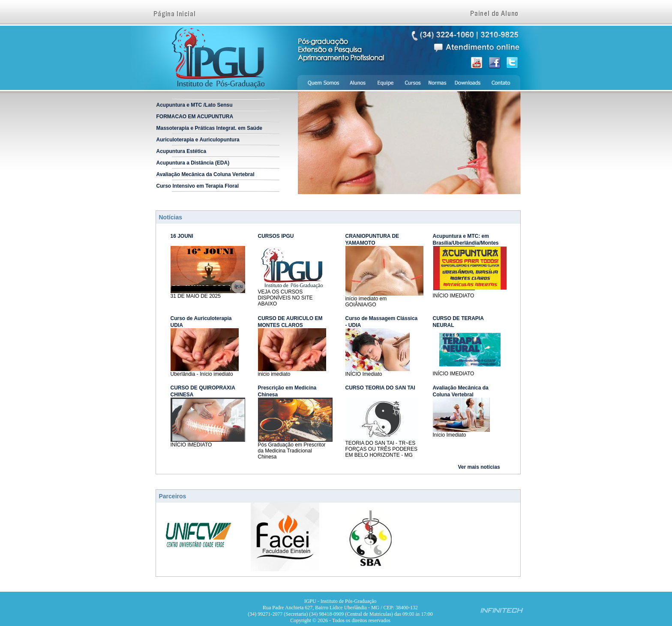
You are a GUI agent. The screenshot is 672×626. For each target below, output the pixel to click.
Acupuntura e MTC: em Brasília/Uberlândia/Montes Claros (466, 243)
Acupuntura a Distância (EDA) (193, 163)
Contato (503, 82)
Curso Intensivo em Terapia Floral (198, 186)
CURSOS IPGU (276, 236)
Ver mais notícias (479, 467)
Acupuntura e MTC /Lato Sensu (195, 105)
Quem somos (320, 82)
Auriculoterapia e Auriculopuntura (198, 140)
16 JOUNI (182, 236)
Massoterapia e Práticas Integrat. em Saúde (209, 128)
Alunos (357, 82)
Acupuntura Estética (181, 151)
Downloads (468, 82)
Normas (437, 82)
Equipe (386, 82)
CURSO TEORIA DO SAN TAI (380, 388)
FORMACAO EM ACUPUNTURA (195, 117)
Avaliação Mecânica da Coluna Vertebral (205, 174)
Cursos (413, 82)
